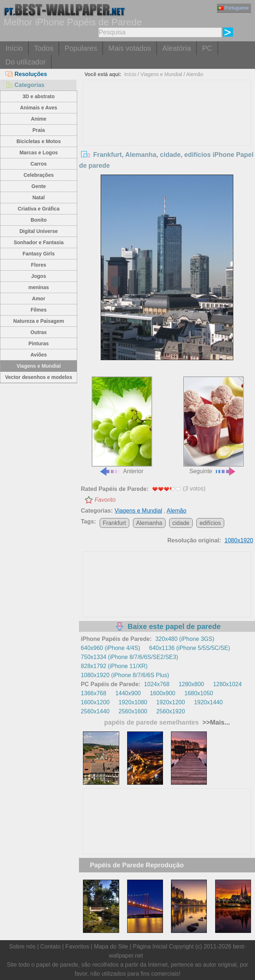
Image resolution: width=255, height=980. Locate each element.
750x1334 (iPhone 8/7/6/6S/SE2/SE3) (129, 657)
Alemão (195, 74)
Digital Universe (39, 231)
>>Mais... (215, 722)
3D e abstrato (39, 96)
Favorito (105, 500)
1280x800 (191, 684)
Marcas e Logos (39, 153)
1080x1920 (239, 540)
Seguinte (214, 425)
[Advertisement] (167, 134)
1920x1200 (170, 702)
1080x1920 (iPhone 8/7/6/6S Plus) (125, 675)
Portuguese (233, 8)
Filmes (38, 310)
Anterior (122, 425)
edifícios (210, 523)
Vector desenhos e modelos (39, 377)
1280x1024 (227, 684)
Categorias (25, 85)
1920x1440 (208, 702)
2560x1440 (95, 711)
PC (207, 48)
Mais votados (130, 48)
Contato (50, 946)
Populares (81, 48)
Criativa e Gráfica (39, 209)
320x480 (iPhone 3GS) (185, 639)
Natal (38, 197)
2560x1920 (170, 711)
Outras (39, 332)
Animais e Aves (38, 108)
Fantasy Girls (39, 254)
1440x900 (128, 693)
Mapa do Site (111, 946)
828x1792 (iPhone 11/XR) (114, 666)
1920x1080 (133, 702)
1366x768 (93, 693)
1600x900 (163, 693)
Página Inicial (150, 946)
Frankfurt (114, 523)
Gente (39, 186)
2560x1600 (133, 711)
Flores (39, 265)
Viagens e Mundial (39, 366)
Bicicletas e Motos (39, 141)
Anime (39, 119)
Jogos (39, 276)
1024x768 (157, 684)
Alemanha (149, 523)
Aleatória (177, 48)
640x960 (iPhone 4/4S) (110, 648)
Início (14, 48)
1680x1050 (199, 693)
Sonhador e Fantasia (39, 242)
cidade (181, 523)
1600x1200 (95, 702)
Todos (44, 48)
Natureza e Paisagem (39, 321)
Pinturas (39, 343)
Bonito (38, 220)
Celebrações (39, 175)
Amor (39, 299)
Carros (39, 164)
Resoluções (26, 74)
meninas (39, 287)
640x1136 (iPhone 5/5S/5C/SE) (190, 648)
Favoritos (77, 946)
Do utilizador (26, 62)
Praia (38, 130)
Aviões (39, 355)
